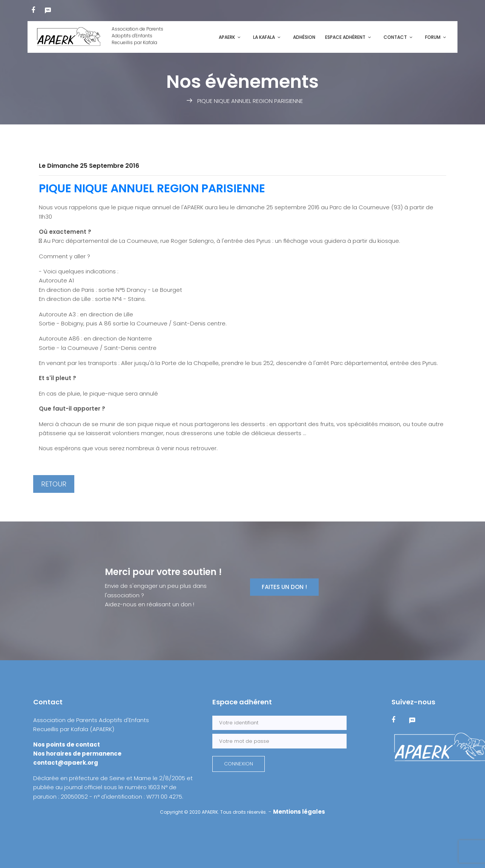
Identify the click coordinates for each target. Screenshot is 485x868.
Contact (395, 37)
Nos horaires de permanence (77, 754)
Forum (433, 37)
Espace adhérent (345, 37)
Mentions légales (299, 812)
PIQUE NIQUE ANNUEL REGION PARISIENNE (152, 189)
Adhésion (304, 37)
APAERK (227, 37)
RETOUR (54, 484)
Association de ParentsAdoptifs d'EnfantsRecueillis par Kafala (98, 37)
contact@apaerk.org (66, 763)
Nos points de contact (67, 745)
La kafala (264, 37)
